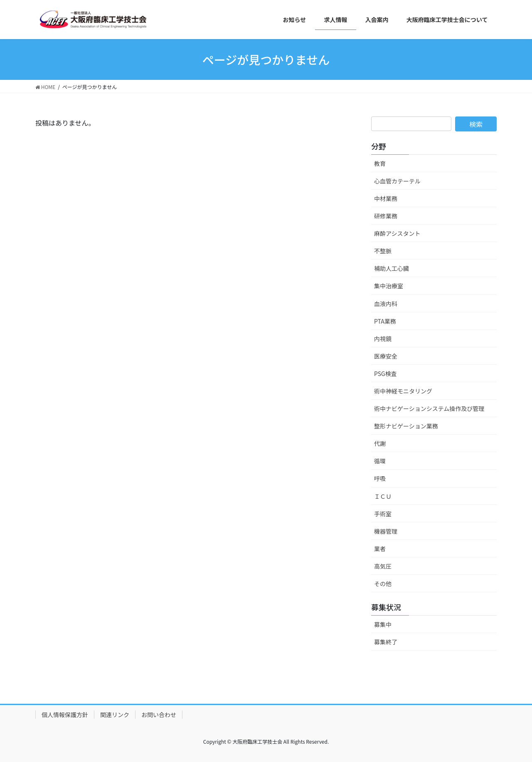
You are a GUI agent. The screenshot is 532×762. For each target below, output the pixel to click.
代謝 (380, 443)
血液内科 (386, 304)
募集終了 (386, 642)
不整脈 (383, 251)
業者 (380, 549)
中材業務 (386, 198)
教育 (380, 163)
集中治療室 (389, 286)
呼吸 (380, 478)
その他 (383, 584)
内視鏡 (383, 339)
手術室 (383, 514)
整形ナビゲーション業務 (406, 426)
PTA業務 (385, 321)
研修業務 (386, 216)
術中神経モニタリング (403, 391)
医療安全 (386, 356)
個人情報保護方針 (65, 715)
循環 (380, 461)
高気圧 (383, 566)
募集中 (383, 624)
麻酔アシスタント (397, 233)
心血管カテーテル (397, 181)
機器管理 (386, 531)
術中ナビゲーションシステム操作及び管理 (429, 408)
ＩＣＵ (383, 496)
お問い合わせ (159, 715)
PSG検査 (385, 374)
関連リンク (115, 715)
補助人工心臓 (392, 268)
